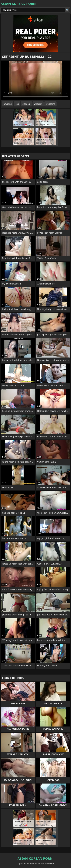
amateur (8, 104)
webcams (50, 104)
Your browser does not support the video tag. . (35, 80)
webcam (38, 104)
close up (26, 104)
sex (17, 104)
